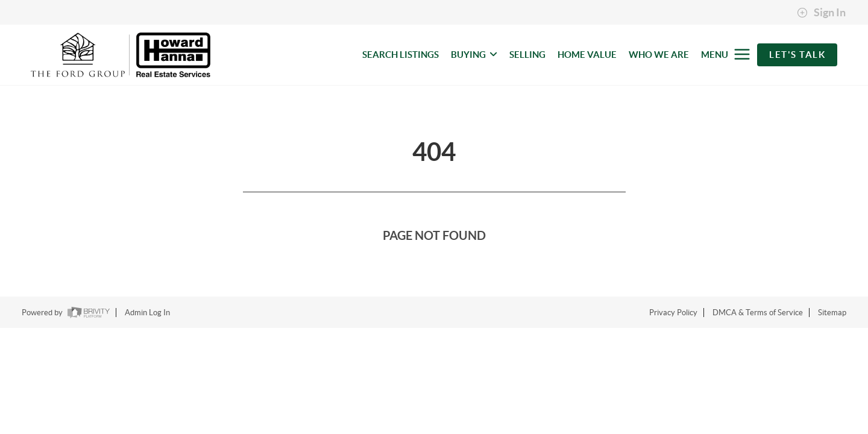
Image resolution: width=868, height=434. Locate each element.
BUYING (474, 55)
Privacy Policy (673, 313)
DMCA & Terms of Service (758, 313)
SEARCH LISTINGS (401, 55)
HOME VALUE (587, 55)
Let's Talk (797, 55)
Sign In (821, 13)
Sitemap (832, 313)
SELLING (527, 55)
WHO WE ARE (659, 55)
